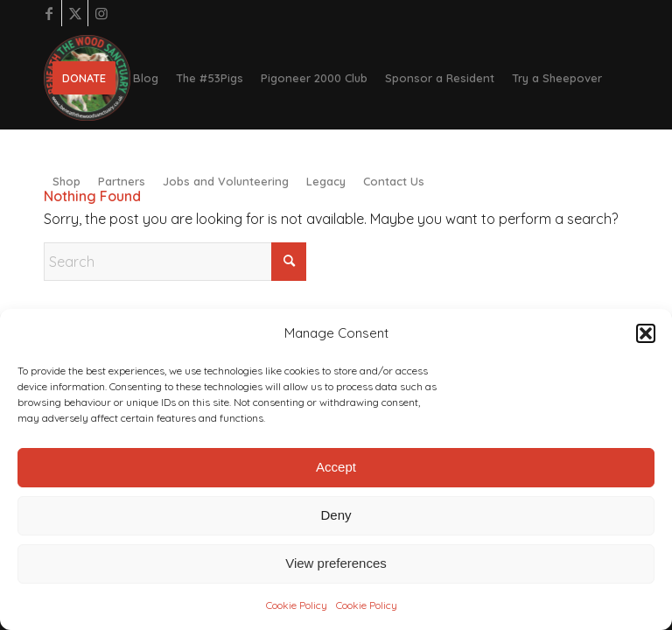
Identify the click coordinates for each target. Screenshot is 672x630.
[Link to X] (75, 13)
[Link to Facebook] (49, 13)
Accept (336, 467)
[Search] (175, 262)
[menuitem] (84, 78)
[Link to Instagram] (101, 13)
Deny (336, 515)
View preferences (336, 563)
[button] (646, 333)
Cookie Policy (297, 605)
